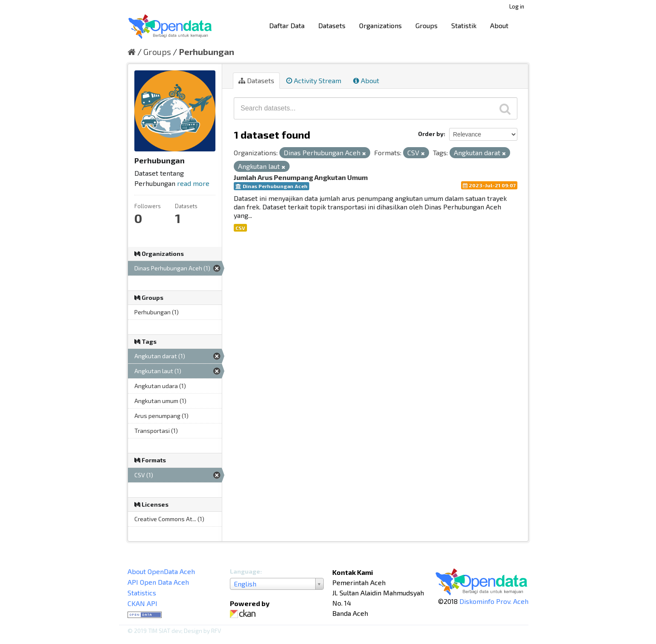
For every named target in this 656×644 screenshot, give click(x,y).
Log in (517, 6)
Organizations (380, 25)
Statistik (464, 25)
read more (193, 183)
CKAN (244, 614)
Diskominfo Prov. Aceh (494, 601)
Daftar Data (287, 25)
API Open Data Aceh (158, 582)
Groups (427, 25)
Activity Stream (314, 80)
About (499, 25)
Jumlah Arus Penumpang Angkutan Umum (301, 177)
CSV (240, 228)
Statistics (142, 593)
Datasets (332, 25)
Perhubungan (206, 52)
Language (245, 571)
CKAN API (142, 603)
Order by (431, 134)
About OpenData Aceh (161, 571)
